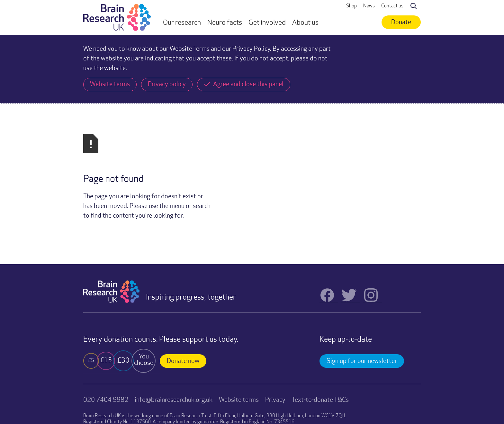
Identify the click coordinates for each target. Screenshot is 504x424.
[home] (117, 17)
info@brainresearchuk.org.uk (174, 331)
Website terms (239, 331)
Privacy (275, 331)
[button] (182, 23)
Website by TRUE (99, 400)
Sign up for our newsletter (362, 293)
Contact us (392, 6)
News (369, 6)
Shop (351, 6)
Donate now (183, 293)
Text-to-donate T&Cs (320, 331)
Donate (401, 23)
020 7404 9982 (106, 331)
